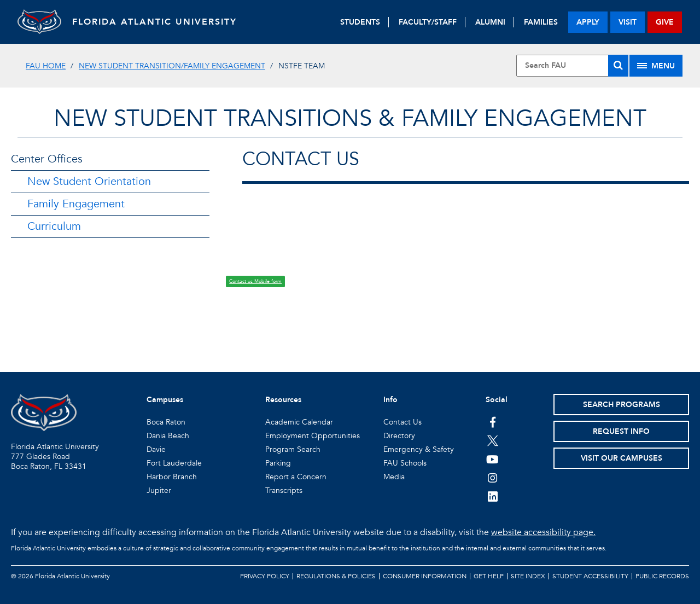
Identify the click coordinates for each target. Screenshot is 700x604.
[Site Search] (572, 66)
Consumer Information (425, 576)
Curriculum (54, 226)
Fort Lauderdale (174, 463)
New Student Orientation (89, 181)
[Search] (618, 66)
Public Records (662, 576)
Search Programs (622, 405)
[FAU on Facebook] (492, 422)
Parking (278, 463)
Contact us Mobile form (255, 281)
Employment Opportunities (313, 436)
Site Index (528, 576)
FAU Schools (405, 463)
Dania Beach (168, 436)
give (665, 22)
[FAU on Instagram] (492, 478)
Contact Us (402, 422)
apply (588, 22)
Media (394, 477)
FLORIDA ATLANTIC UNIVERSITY (154, 22)
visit (628, 22)
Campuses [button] (165, 400)
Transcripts (284, 490)
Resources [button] (283, 400)
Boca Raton (166, 422)
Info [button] (390, 400)
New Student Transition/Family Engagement (172, 66)
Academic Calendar (299, 422)
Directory (399, 436)
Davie (156, 449)
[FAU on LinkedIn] (492, 496)
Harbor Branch (172, 477)
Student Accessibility (590, 576)
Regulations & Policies (336, 576)
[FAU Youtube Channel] (492, 459)
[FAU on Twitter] (492, 440)
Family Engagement (76, 204)
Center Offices (47, 159)
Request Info (621, 431)
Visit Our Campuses (622, 458)
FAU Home (46, 66)
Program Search (293, 449)
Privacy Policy (265, 576)
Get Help (489, 576)
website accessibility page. (543, 532)
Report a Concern (296, 477)
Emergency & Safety (419, 449)
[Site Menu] (656, 66)
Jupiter (159, 490)
